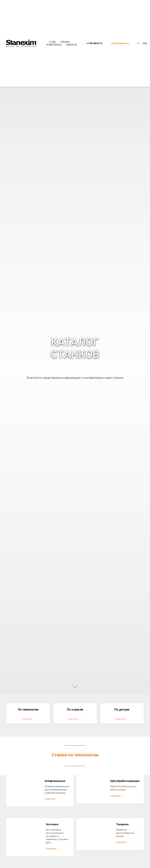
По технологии (28, 710)
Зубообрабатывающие (125, 781)
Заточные (52, 824)
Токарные (122, 824)
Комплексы (54, 45)
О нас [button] (53, 42)
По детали (122, 710)
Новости (71, 45)
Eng (145, 43)
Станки (65, 42)
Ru (138, 43)
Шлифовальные (55, 781)
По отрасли (75, 710)
